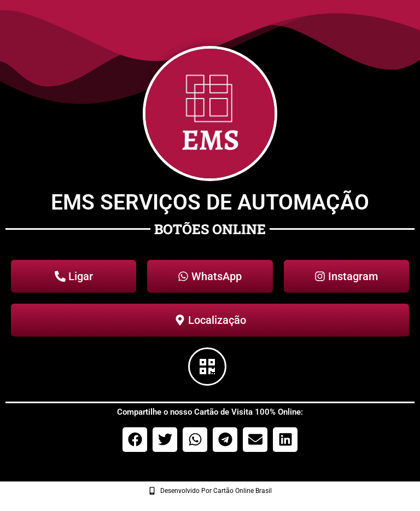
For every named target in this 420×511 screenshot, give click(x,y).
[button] (135, 440)
